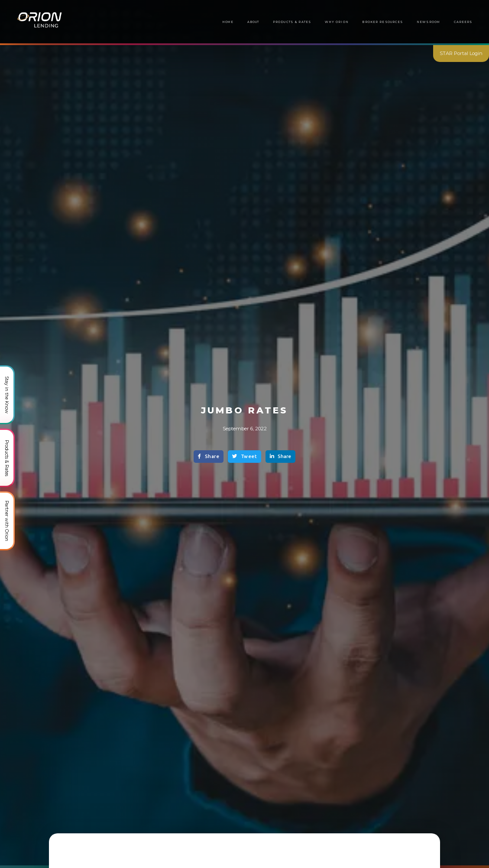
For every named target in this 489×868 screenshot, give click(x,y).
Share (209, 456)
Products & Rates (292, 22)
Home (228, 22)
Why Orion (337, 22)
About (253, 22)
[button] (383, 22)
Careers (463, 22)
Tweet (244, 456)
